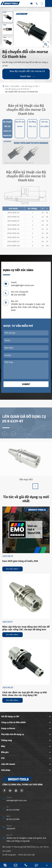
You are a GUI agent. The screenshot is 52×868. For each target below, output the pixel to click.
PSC (3, 758)
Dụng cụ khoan (8, 728)
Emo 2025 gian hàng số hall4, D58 (20, 561)
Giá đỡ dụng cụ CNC (10, 716)
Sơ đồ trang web (9, 855)
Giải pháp (6, 770)
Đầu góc (5, 752)
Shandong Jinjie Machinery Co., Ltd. (28, 847)
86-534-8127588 (13, 810)
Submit (26, 384)
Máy (3, 746)
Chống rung (6, 740)
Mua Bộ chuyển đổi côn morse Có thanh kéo (27, 74)
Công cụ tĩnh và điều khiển (13, 722)
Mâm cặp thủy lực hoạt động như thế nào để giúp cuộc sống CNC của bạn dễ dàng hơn (26, 628)
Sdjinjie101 (11, 829)
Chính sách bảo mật (26, 855)
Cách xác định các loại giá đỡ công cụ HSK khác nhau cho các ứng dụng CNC (25, 694)
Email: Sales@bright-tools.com (22, 284)
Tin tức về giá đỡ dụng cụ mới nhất (26, 499)
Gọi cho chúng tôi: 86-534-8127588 (20, 293)
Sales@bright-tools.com (17, 800)
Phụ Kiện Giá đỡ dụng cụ (13, 734)
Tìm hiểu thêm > (13, 569)
